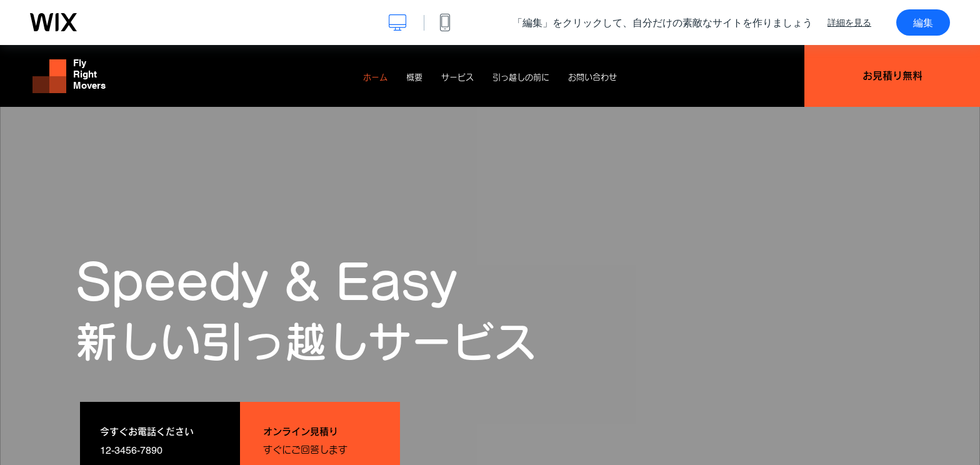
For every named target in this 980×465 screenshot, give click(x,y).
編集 (923, 22)
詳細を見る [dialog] (849, 22)
